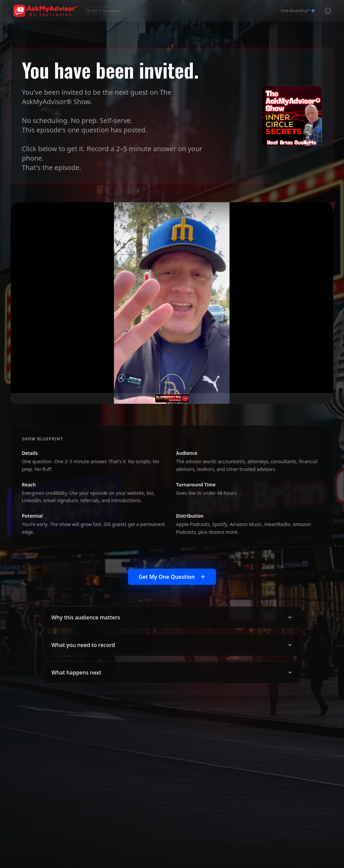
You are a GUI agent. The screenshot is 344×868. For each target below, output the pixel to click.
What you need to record (172, 645)
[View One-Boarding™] (298, 11)
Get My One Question (172, 577)
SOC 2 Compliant (103, 11)
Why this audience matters (172, 617)
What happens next (172, 672)
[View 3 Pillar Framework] (328, 11)
